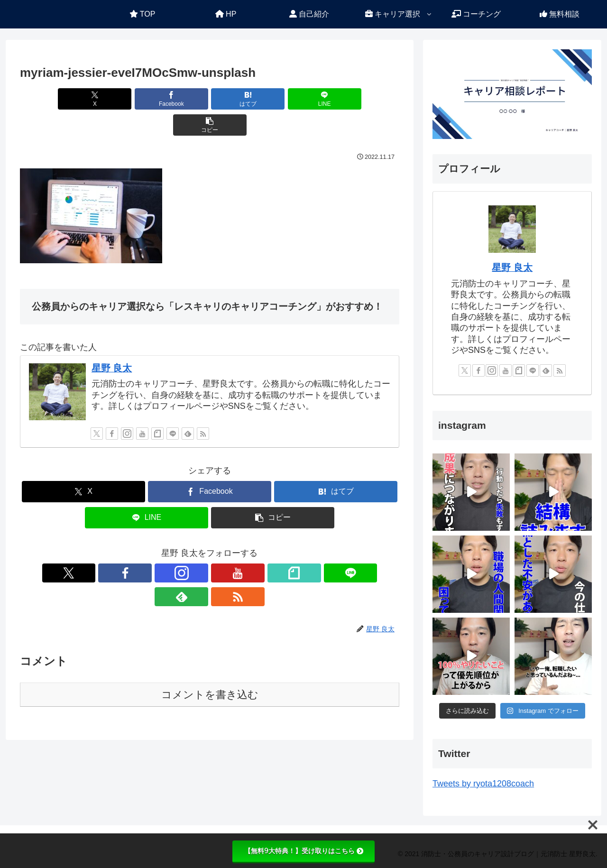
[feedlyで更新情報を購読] (188, 407)
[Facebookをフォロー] (112, 407)
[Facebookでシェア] (146, 99)
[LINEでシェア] (273, 99)
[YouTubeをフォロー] (142, 407)
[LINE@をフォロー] (173, 407)
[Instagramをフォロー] (127, 407)
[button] (337, 99)
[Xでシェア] (82, 99)
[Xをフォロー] (97, 407)
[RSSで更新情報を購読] (203, 407)
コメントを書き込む (210, 645)
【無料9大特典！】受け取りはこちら (304, 851)
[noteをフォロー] (157, 407)
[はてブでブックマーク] (210, 99)
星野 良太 (112, 342)
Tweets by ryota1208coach (483, 784)
